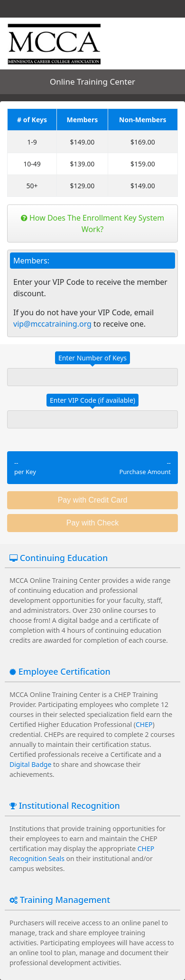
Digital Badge (30, 764)
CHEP (144, 724)
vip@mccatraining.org (52, 324)
